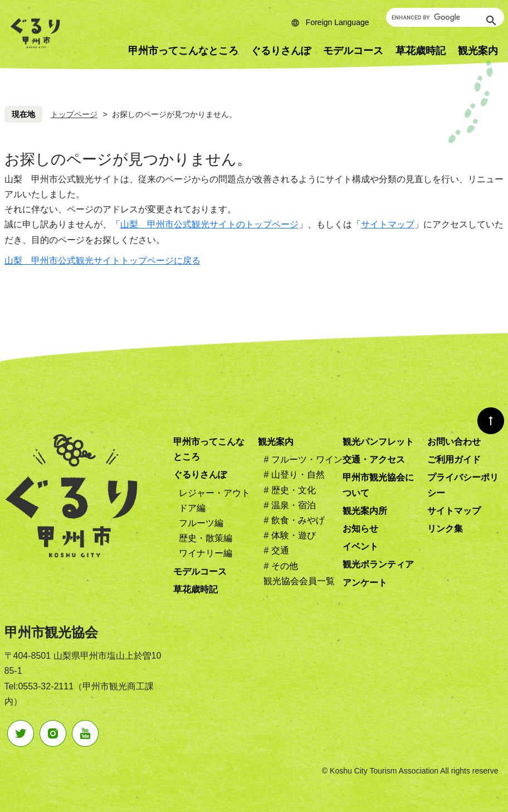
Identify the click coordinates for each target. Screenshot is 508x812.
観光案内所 (365, 511)
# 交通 (276, 550)
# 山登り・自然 (294, 475)
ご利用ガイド (454, 460)
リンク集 (445, 529)
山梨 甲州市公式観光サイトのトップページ (209, 224)
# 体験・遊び (289, 535)
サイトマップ (388, 224)
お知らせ (360, 529)
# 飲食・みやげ (294, 520)
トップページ (74, 114)
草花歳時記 (421, 51)
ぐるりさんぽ (281, 51)
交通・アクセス (374, 460)
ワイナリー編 (206, 553)
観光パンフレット (378, 442)
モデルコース (353, 51)
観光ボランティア (378, 564)
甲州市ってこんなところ (183, 51)
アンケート (365, 583)
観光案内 (276, 442)
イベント (360, 546)
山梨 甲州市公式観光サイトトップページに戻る (102, 261)
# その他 (280, 566)
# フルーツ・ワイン (303, 460)
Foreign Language (338, 22)
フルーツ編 (201, 523)
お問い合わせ (454, 442)
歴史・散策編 (206, 538)
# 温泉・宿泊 (289, 505)
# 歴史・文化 (289, 490)
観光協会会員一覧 (299, 581)
